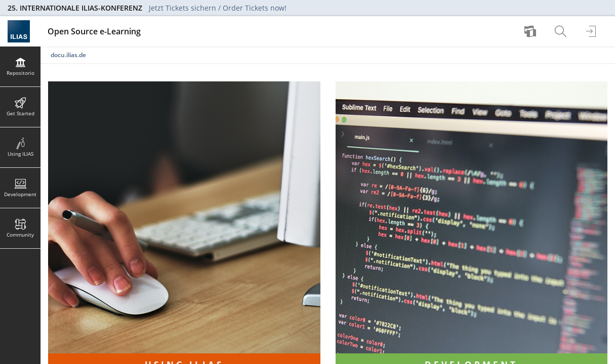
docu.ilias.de (68, 55)
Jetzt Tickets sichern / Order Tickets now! (218, 8)
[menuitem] (531, 31)
